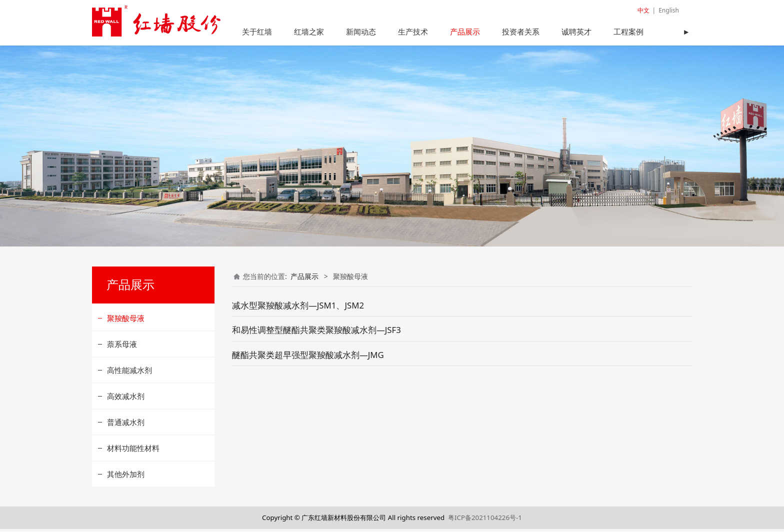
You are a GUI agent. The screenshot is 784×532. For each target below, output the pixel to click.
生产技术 (413, 31)
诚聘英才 (576, 31)
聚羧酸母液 (126, 321)
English (669, 10)
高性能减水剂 (129, 373)
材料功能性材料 (133, 451)
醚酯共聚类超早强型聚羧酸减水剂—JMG (308, 358)
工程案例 (628, 31)
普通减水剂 (126, 425)
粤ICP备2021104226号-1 (485, 520)
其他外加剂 (126, 477)
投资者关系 (521, 31)
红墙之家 (309, 31)
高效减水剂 (126, 399)
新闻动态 (361, 31)
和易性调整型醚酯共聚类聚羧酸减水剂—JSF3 (316, 333)
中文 (643, 10)
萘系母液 (122, 347)
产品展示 (465, 31)
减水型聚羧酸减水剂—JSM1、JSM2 (298, 308)
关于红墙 (257, 31)
